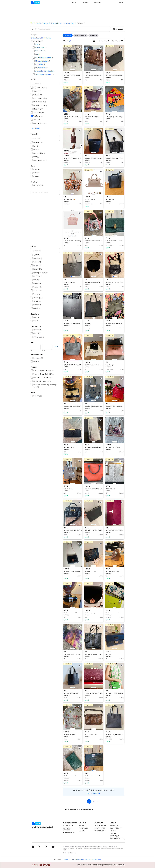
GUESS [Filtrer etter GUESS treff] (38, 95)
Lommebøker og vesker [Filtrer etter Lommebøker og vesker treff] (44, 58)
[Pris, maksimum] (47, 347)
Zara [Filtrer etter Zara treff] (37, 120)
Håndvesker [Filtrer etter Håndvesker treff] (41, 51)
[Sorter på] (118, 41)
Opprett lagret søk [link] (94, 793)
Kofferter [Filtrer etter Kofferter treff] (39, 54)
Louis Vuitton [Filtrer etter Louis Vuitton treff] (40, 98)
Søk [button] (57, 347)
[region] (73, 58)
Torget (39, 23)
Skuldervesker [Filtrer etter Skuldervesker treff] (42, 68)
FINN (32, 23)
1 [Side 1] (89, 801)
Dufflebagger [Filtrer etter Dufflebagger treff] (41, 48)
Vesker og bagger (69, 23)
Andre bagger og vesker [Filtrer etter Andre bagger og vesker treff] (44, 74)
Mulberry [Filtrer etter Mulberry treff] (38, 109)
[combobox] (70, 29)
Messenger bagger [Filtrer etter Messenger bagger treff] (43, 61)
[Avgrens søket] (45, 83)
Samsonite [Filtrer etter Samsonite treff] (39, 113)
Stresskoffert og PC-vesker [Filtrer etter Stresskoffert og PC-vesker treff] (45, 71)
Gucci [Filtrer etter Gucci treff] (37, 91)
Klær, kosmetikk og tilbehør (52, 23)
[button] (118, 29)
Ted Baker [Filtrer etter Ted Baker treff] (38, 116)
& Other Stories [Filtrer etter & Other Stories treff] (40, 88)
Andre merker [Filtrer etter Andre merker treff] (40, 123)
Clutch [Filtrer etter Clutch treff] (39, 44)
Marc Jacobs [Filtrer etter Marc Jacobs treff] (40, 102)
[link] (41, 38)
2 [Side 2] (94, 801)
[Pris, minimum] (36, 347)
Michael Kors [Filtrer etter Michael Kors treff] (40, 105)
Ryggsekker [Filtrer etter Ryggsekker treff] (40, 64)
